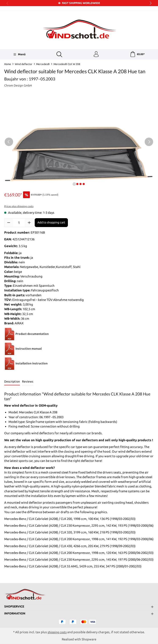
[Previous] (9, 143)
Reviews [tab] (28, 382)
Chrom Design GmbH (19, 86)
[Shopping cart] (137, 55)
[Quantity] (19, 223)
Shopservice (15, 606)
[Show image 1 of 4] (74, 185)
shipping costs (57, 632)
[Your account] (96, 55)
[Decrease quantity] (9, 223)
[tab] (12, 383)
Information (16, 613)
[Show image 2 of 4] (77, 185)
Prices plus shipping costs (19, 207)
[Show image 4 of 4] (84, 185)
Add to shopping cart (51, 223)
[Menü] (19, 55)
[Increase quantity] (29, 223)
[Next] (149, 143)
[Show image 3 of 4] (81, 185)
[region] (79, 143)
